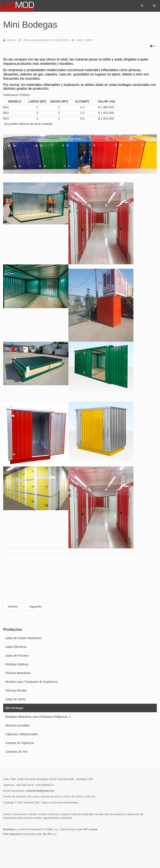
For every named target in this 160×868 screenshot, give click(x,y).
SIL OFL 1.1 (50, 834)
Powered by (23, 846)
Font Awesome (12, 834)
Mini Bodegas (14, 708)
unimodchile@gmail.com (40, 791)
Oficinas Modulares (18, 673)
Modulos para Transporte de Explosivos (31, 682)
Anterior (13, 607)
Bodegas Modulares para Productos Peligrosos (38, 717)
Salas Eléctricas (16, 647)
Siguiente (35, 607)
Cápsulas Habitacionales (22, 734)
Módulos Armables (18, 725)
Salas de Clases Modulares (23, 638)
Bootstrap (9, 829)
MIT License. (91, 829)
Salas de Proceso (17, 656)
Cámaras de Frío (16, 752)
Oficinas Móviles (16, 690)
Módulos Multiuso (17, 664)
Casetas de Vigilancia (20, 743)
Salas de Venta (15, 699)
